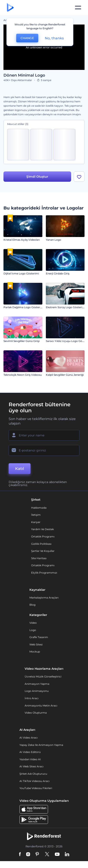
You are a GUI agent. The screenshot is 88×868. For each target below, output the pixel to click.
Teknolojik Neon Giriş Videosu (23, 375)
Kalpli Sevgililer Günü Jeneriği (65, 375)
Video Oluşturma (36, 713)
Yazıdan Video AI (30, 759)
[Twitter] (47, 854)
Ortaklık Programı (43, 536)
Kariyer (36, 522)
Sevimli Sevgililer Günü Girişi (22, 341)
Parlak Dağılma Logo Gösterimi (24, 307)
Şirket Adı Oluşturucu (33, 774)
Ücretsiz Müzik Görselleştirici (43, 676)
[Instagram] (28, 854)
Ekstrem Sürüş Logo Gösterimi (66, 307)
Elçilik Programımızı (44, 573)
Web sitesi (36, 644)
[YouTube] (57, 854)
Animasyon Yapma (37, 684)
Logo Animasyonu (37, 691)
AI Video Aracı (29, 738)
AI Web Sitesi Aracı (31, 766)
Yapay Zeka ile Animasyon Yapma (41, 745)
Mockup (35, 652)
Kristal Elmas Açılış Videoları (22, 240)
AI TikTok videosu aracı (34, 781)
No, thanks (54, 38)
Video (33, 623)
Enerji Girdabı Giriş (58, 273)
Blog (32, 605)
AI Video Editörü (30, 752)
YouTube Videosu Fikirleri (36, 788)
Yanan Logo (54, 240)
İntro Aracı (32, 698)
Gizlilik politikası (41, 544)
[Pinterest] (37, 854)
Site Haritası (39, 558)
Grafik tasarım (39, 637)
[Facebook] (20, 854)
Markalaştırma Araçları (44, 598)
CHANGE (27, 38)
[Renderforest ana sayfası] (10, 8)
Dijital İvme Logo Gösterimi (21, 273)
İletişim (36, 515)
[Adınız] (44, 435)
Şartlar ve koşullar (43, 551)
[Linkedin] (67, 854)
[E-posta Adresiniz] (44, 450)
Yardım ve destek (42, 529)
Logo (33, 630)
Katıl (20, 469)
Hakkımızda (39, 508)
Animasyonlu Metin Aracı (41, 706)
